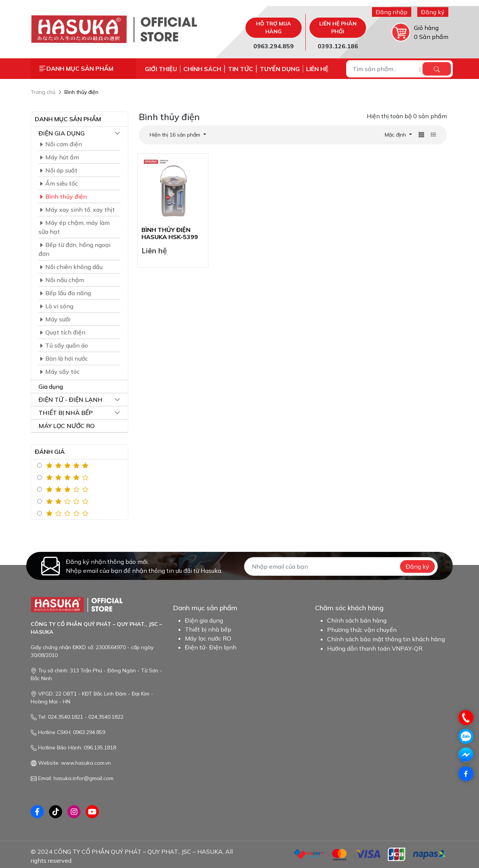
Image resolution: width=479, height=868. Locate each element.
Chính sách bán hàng (357, 620)
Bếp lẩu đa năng (65, 293)
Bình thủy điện (81, 92)
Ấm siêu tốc (58, 183)
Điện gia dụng (204, 620)
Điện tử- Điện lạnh (211, 647)
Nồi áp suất (58, 170)
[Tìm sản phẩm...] (384, 69)
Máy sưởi (54, 319)
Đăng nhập (392, 12)
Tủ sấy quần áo (63, 345)
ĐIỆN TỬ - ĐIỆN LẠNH (71, 400)
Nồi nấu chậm (61, 280)
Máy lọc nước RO (208, 638)
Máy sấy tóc (59, 372)
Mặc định (396, 135)
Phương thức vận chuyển (362, 630)
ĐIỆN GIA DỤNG (62, 133)
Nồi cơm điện (60, 144)
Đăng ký (433, 12)
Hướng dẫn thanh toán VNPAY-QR (375, 648)
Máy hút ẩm (59, 157)
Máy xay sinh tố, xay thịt (77, 210)
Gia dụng (51, 386)
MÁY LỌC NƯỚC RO (67, 426)
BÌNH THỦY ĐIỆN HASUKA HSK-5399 (170, 233)
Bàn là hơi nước (63, 358)
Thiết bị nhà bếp (208, 629)
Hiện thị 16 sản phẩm (176, 135)
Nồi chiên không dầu (71, 267)
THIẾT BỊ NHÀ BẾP (66, 413)
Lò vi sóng (56, 306)
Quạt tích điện (62, 332)
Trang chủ (43, 92)
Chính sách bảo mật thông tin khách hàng (386, 639)
